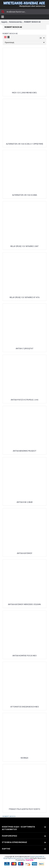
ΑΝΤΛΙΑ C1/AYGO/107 (24, 348)
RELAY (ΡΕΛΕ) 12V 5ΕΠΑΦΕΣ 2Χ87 (24, 246)
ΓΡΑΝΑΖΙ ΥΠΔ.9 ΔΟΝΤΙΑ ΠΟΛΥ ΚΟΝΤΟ (24, 809)
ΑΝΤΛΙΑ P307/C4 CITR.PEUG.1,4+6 (24, 400)
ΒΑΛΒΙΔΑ (24, 758)
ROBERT (6, 816)
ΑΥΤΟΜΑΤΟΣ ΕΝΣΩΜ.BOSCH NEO (25, 707)
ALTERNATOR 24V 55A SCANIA (25, 195)
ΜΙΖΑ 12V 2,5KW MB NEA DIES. (25, 93)
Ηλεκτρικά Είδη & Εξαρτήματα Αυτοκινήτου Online (24, 857)
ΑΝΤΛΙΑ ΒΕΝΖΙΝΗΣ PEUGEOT (25, 451)
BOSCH (13, 816)
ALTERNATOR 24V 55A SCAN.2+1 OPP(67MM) (24, 144)
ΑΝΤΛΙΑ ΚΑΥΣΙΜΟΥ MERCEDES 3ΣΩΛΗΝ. (24, 604)
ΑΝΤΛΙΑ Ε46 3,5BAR (25, 502)
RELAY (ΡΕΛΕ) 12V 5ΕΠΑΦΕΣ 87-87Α (25, 297)
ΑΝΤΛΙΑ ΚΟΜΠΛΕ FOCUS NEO (24, 656)
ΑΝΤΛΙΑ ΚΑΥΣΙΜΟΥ (25, 553)
